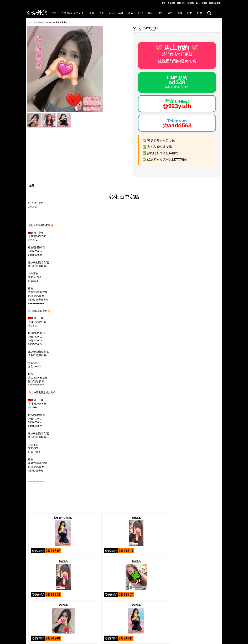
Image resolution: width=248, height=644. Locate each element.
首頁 (164, 3)
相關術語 (32, 625)
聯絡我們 (79, 620)
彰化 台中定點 (148, 561)
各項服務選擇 (81, 637)
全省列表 (171, 3)
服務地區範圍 (215, 3)
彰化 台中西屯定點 (51, 518)
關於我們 (32, 620)
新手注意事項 (201, 3)
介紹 (31, 185)
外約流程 (190, 3)
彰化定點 (100, 518)
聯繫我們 (181, 3)
